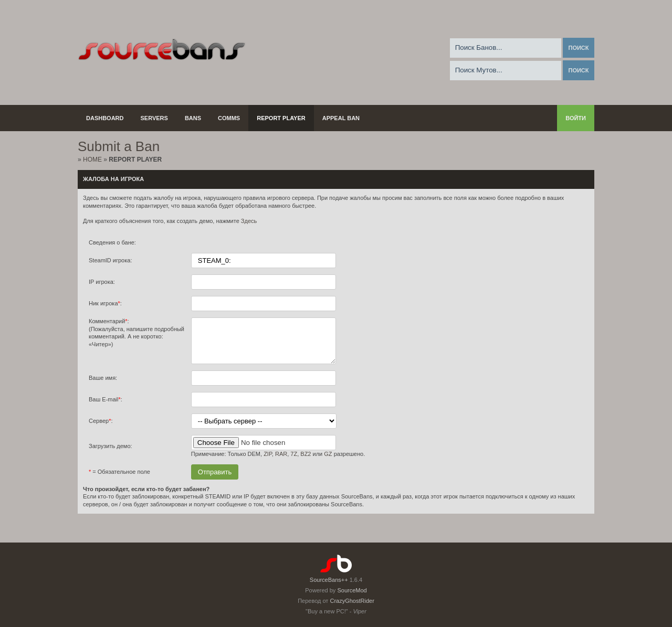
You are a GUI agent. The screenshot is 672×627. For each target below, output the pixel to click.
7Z (294, 462)
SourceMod (352, 590)
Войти (576, 118)
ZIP (268, 462)
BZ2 (306, 462)
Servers (154, 118)
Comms (229, 118)
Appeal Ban (341, 118)
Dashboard (105, 118)
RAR (281, 462)
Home (92, 160)
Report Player (281, 118)
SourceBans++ (329, 580)
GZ (328, 462)
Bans (193, 118)
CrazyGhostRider (352, 601)
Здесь (249, 221)
